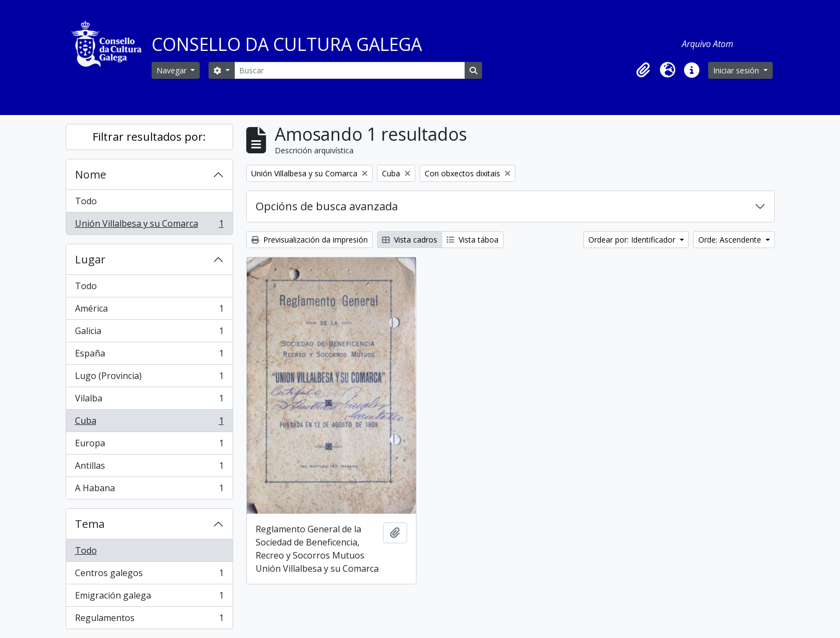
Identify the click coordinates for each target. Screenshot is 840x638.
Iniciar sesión (737, 70)
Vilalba (149, 401)
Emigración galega (149, 598)
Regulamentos (149, 620)
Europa (149, 446)
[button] (644, 70)
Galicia (149, 333)
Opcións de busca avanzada (327, 206)
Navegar (173, 70)
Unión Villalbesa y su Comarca (149, 226)
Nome (91, 174)
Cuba (149, 423)
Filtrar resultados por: (149, 137)
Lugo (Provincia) (149, 378)
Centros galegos (149, 575)
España (149, 356)
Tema (90, 524)
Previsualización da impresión (309, 240)
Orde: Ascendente (731, 240)
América (149, 311)
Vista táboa (473, 240)
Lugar (90, 259)
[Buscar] (350, 70)
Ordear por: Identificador (633, 240)
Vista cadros (410, 240)
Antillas (149, 468)
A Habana (149, 490)
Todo (86, 201)
